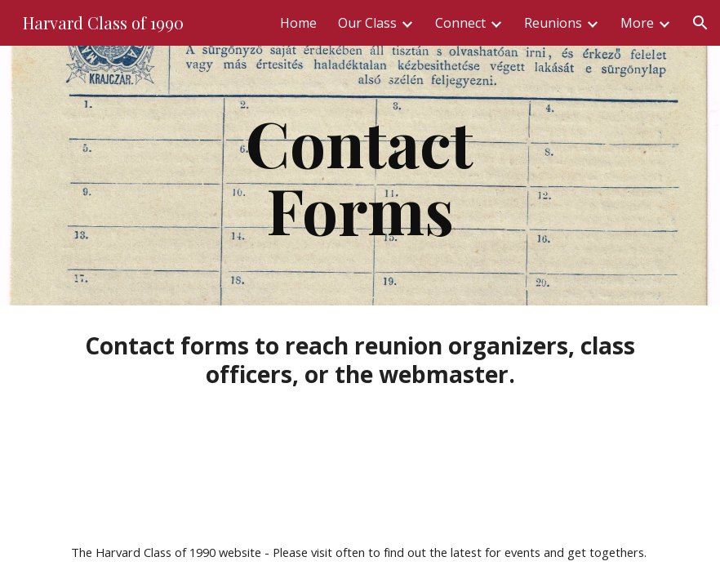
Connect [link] (460, 23)
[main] (360, 176)
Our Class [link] (367, 23)
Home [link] (298, 23)
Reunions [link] (553, 23)
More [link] (637, 23)
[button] (700, 23)
